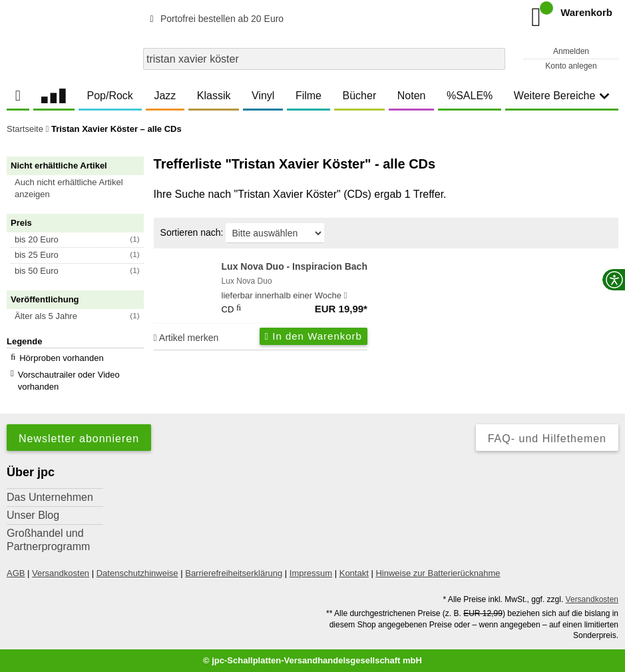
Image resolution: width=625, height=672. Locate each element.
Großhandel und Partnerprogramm (48, 540)
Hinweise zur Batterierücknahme (438, 573)
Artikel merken (186, 338)
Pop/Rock (109, 96)
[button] (81, 188)
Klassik (214, 96)
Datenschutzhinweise (137, 573)
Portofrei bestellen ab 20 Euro (215, 19)
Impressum (311, 573)
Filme (309, 96)
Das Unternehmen (50, 497)
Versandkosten (61, 573)
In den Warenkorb (313, 336)
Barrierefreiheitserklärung (234, 573)
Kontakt (354, 573)
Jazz (165, 96)
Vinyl (263, 96)
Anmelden (571, 51)
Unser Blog (33, 515)
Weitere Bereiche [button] (562, 96)
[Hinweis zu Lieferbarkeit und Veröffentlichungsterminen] (346, 296)
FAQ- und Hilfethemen (547, 439)
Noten (412, 96)
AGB (16, 573)
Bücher (360, 96)
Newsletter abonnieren (79, 439)
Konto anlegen (571, 66)
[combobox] (324, 59)
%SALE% (470, 96)
